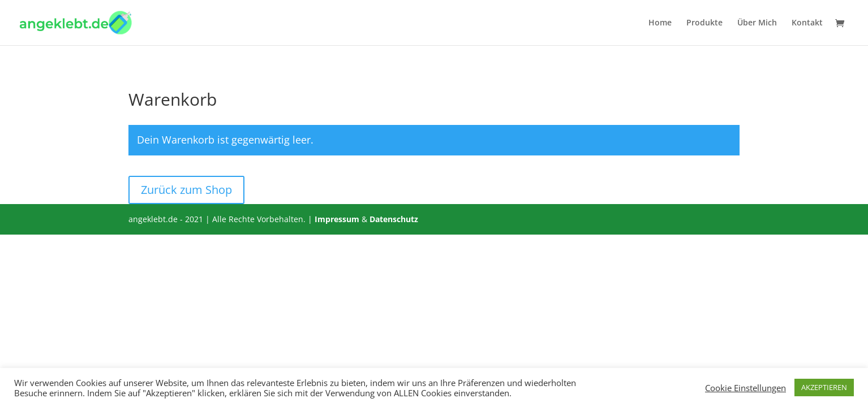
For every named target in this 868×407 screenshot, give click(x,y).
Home (660, 23)
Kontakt (807, 23)
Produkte (704, 23)
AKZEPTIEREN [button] (824, 387)
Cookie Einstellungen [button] (745, 388)
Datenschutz (394, 219)
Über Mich (757, 23)
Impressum (337, 219)
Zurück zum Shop (186, 190)
